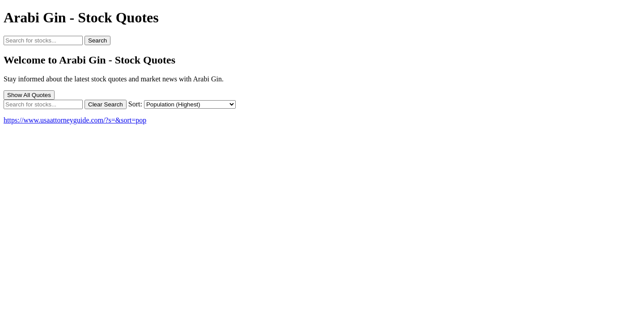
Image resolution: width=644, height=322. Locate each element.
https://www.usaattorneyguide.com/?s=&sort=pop (75, 120)
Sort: (135, 104)
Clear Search (106, 104)
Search (97, 40)
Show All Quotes (29, 95)
